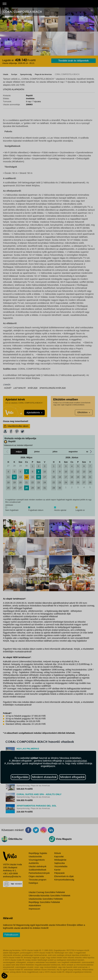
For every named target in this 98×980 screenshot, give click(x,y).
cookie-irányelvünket (76, 761)
